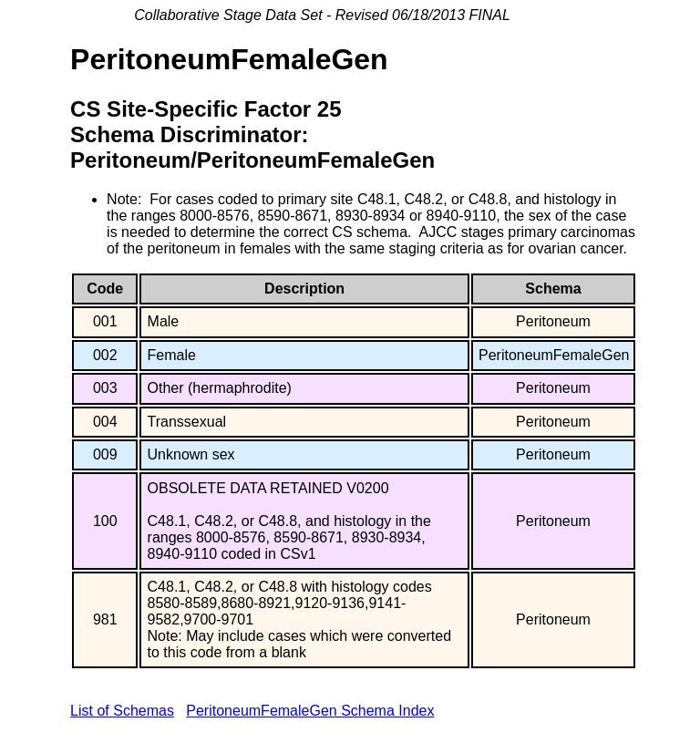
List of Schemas (122, 711)
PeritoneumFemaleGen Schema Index (310, 711)
